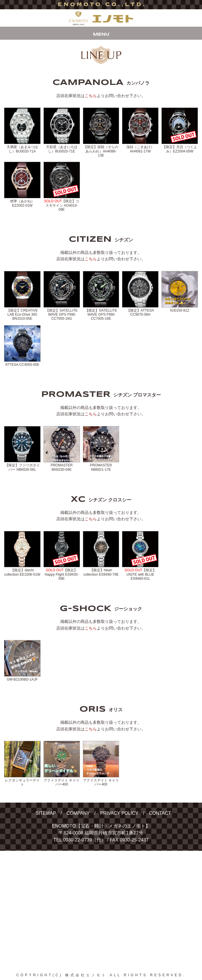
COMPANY (78, 813)
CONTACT (160, 813)
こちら (91, 96)
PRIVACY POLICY (119, 813)
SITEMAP (46, 813)
